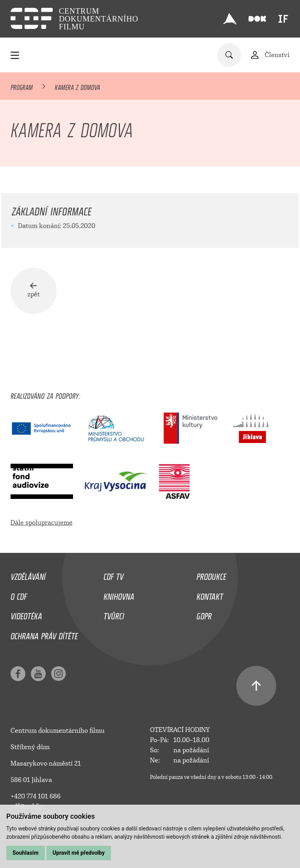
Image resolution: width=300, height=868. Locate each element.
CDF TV (113, 575)
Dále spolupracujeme (42, 523)
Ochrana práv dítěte (44, 634)
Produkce (211, 575)
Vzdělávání (28, 575)
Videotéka (26, 614)
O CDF (19, 595)
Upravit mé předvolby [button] (79, 853)
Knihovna (119, 595)
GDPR (204, 614)
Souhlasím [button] (26, 853)
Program (22, 86)
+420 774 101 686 (36, 796)
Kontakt (210, 595)
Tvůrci (114, 614)
